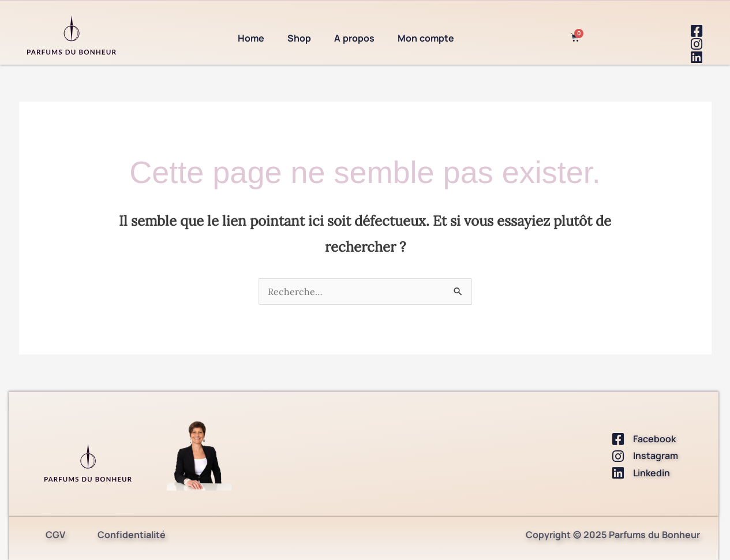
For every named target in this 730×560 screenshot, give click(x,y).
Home (251, 38)
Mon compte (426, 38)
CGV (55, 535)
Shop (299, 38)
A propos (354, 38)
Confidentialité (132, 535)
